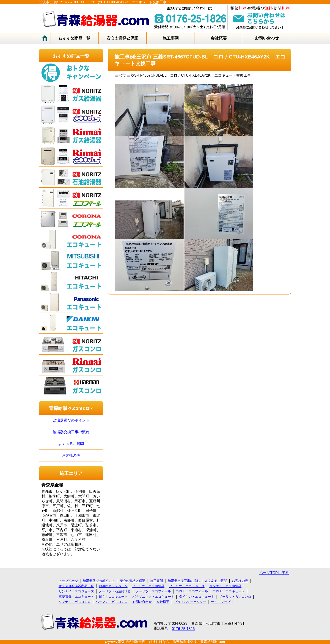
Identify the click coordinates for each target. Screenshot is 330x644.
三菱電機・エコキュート (76, 597)
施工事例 (157, 581)
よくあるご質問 (71, 444)
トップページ (68, 581)
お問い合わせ (142, 602)
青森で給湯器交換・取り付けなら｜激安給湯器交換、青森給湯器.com (171, 642)
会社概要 (163, 602)
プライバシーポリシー (190, 602)
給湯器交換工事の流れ (71, 432)
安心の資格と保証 (132, 581)
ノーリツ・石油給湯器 (115, 591)
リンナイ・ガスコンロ (75, 602)
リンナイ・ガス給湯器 (225, 586)
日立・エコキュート (113, 597)
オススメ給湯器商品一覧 (76, 586)
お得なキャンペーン (113, 586)
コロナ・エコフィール (192, 591)
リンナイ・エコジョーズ (76, 591)
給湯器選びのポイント (71, 420)
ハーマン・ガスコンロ (112, 602)
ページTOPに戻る (274, 573)
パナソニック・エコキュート (153, 597)
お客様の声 (71, 455)
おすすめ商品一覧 (71, 56)
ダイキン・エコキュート (197, 597)
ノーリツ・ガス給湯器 (148, 586)
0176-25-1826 (183, 629)
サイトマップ (221, 602)
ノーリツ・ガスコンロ (235, 597)
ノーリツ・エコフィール (153, 591)
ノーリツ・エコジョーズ (187, 586)
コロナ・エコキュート (229, 591)
